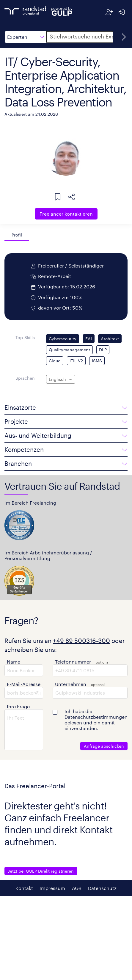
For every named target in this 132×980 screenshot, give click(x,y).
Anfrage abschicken (104, 746)
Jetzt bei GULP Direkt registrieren (41, 871)
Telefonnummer (73, 662)
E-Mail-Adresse (24, 684)
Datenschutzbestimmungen (96, 717)
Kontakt (24, 888)
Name (14, 662)
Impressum (52, 888)
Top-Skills (25, 337)
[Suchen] (122, 37)
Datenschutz (102, 888)
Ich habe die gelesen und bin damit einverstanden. (96, 720)
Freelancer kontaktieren (66, 214)
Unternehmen (71, 684)
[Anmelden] (121, 12)
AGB (77, 888)
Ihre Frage (18, 706)
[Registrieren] (109, 12)
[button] (25, 37)
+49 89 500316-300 (81, 641)
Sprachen (25, 378)
